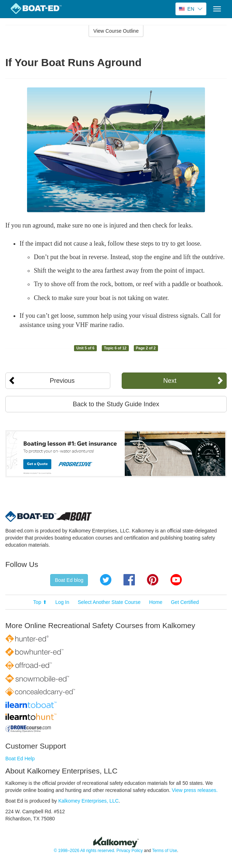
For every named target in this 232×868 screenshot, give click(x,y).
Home (156, 602)
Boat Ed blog (69, 580)
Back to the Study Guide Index (116, 404)
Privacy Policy (130, 851)
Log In (62, 602)
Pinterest (153, 580)
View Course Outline (116, 31)
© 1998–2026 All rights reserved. (85, 851)
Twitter (106, 580)
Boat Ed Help (20, 759)
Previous (62, 381)
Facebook (129, 580)
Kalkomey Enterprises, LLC (89, 801)
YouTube (176, 580)
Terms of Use (164, 851)
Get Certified (185, 602)
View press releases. (195, 790)
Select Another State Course (109, 602)
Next (170, 381)
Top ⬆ (40, 602)
